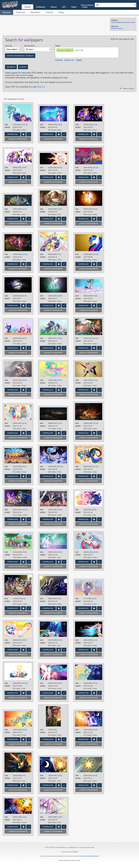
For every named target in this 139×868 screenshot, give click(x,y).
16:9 (60, 125)
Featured (20, 12)
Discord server (117, 28)
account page (27, 75)
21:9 (60, 168)
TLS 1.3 (41, 87)
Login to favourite (18, 139)
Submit (49, 12)
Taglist (79, 60)
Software (41, 7)
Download (13, 134)
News (61, 12)
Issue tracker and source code (123, 22)
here (70, 82)
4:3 (59, 254)
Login (85, 7)
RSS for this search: (120, 39)
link (132, 39)
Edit (29, 134)
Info (23, 134)
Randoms (35, 12)
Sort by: (9, 46)
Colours (59, 60)
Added (7, 127)
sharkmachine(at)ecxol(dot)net (89, 856)
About (53, 7)
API (64, 7)
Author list (69, 60)
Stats (74, 7)
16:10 (25, 125)
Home (27, 7)
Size (6, 125)
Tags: (58, 46)
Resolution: (30, 46)
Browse (7, 12)
